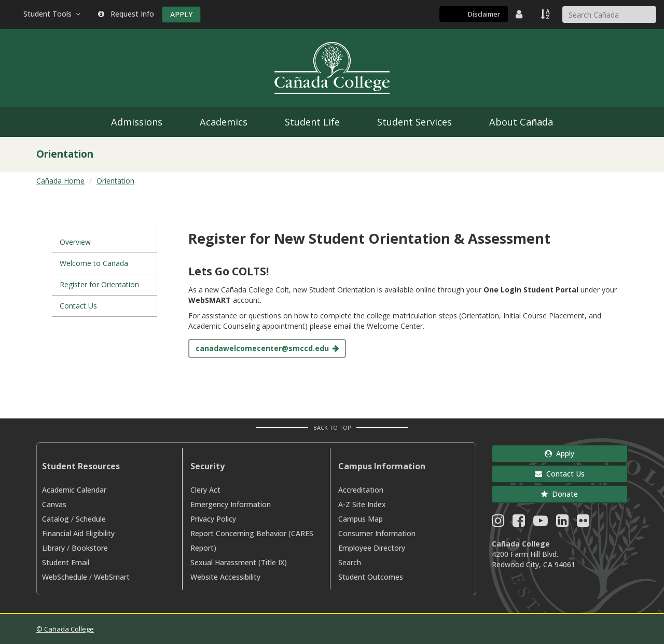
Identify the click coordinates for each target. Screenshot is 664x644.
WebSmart (112, 577)
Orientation (115, 181)
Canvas (54, 504)
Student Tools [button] (53, 14)
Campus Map (361, 519)
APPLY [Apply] (181, 14)
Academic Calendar (74, 490)
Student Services (414, 122)
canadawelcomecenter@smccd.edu (262, 348)
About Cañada (521, 122)
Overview (75, 242)
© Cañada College (65, 629)
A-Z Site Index (362, 504)
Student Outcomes (371, 577)
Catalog (56, 519)
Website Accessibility (225, 577)
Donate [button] (559, 494)
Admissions (137, 122)
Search (350, 562)
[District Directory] (520, 14)
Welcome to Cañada (94, 263)
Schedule (91, 519)
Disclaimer (484, 14)
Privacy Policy (213, 519)
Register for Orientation (99, 284)
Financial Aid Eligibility (78, 533)
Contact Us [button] (560, 474)
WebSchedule (65, 577)
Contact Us (78, 306)
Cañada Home (60, 181)
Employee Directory (372, 548)
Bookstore (90, 548)
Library (53, 548)
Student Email (66, 562)
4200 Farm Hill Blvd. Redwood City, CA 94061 (534, 559)
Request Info (126, 14)
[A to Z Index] (546, 14)
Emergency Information (231, 504)
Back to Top (332, 428)
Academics (224, 122)
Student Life (312, 122)
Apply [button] (559, 453)
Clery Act (205, 490)
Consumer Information (377, 533)
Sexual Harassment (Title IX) (239, 562)
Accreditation (361, 490)
